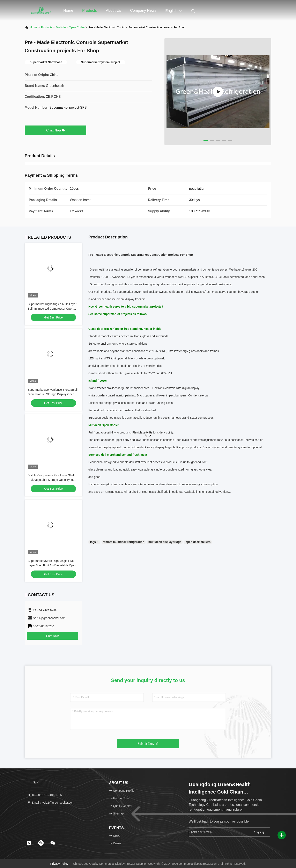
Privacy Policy (59, 864)
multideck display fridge (165, 542)
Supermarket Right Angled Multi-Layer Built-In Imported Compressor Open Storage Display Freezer (52, 309)
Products (90, 10)
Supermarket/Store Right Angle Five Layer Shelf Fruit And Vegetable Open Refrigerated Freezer (52, 565)
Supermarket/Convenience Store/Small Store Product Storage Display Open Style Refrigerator (53, 394)
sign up (258, 832)
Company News (143, 10)
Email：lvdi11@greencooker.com (51, 803)
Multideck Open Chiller (70, 27)
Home (68, 10)
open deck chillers (198, 542)
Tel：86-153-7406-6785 (45, 795)
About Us (113, 10)
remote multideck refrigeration (124, 542)
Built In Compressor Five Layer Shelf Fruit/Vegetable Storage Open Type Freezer (51, 480)
